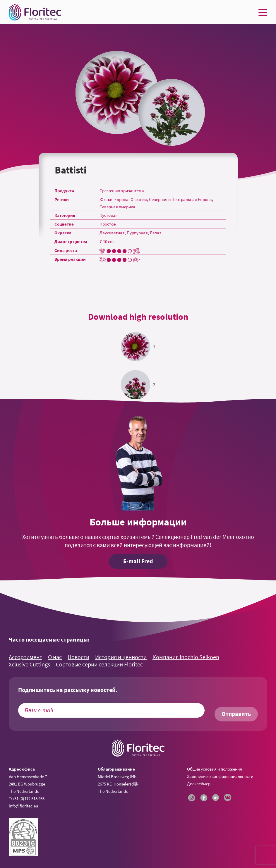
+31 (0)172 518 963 (28, 799)
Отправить (236, 714)
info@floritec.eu (23, 806)
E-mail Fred (138, 561)
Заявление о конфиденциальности (220, 776)
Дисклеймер (199, 784)
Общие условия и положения (215, 769)
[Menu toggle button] (263, 12)
